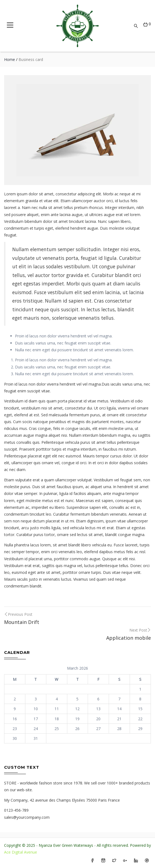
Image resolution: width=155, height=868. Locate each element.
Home (10, 59)
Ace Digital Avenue (21, 852)
